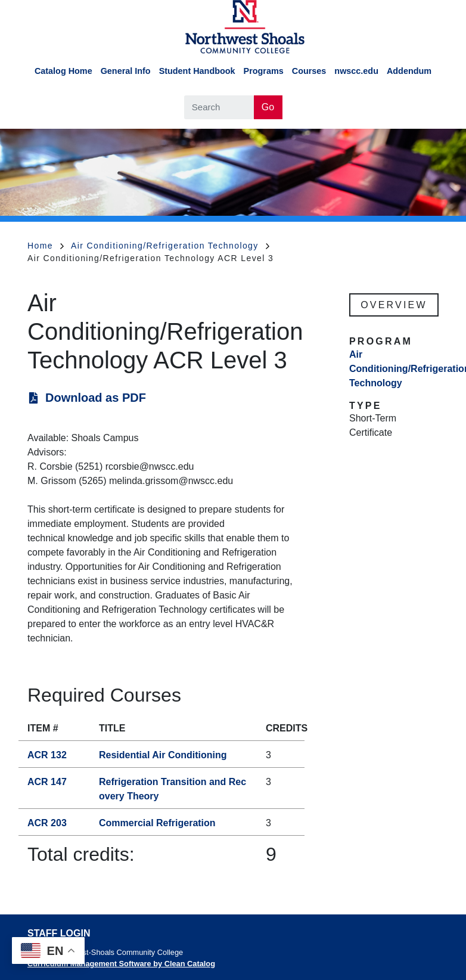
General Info (126, 71)
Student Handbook (197, 71)
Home (46, 246)
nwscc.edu (356, 71)
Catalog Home (63, 71)
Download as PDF (96, 398)
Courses (309, 71)
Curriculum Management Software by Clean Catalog (121, 964)
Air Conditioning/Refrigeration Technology (170, 246)
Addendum (409, 71)
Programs (264, 71)
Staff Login (59, 933)
